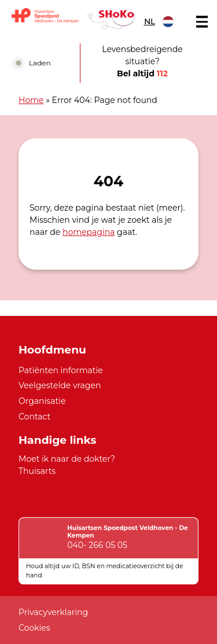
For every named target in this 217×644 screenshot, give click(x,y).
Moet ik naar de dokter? (67, 459)
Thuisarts (37, 471)
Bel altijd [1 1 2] (142, 73)
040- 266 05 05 (97, 545)
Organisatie (42, 401)
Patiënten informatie (61, 370)
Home (31, 100)
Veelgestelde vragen (60, 385)
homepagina (89, 232)
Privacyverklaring (53, 612)
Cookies (34, 628)
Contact (34, 417)
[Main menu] (202, 22)
